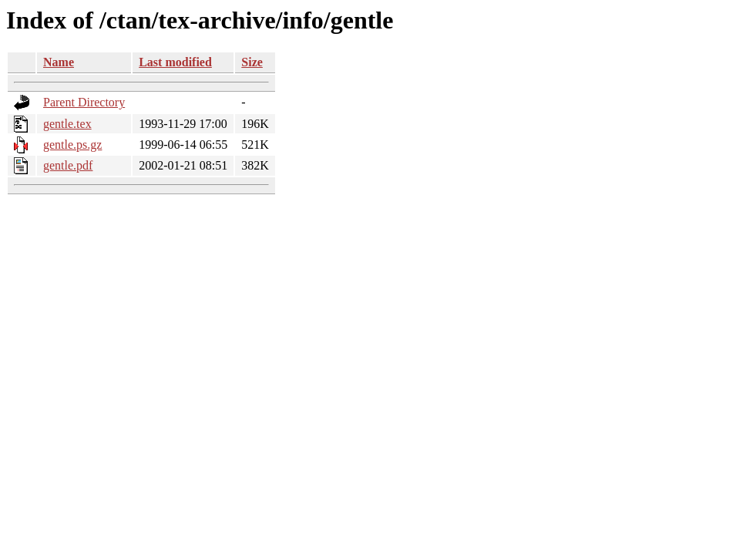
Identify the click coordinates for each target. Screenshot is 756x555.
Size (252, 62)
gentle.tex (67, 124)
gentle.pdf (68, 165)
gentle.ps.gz (72, 145)
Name (59, 62)
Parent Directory (84, 102)
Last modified (175, 62)
